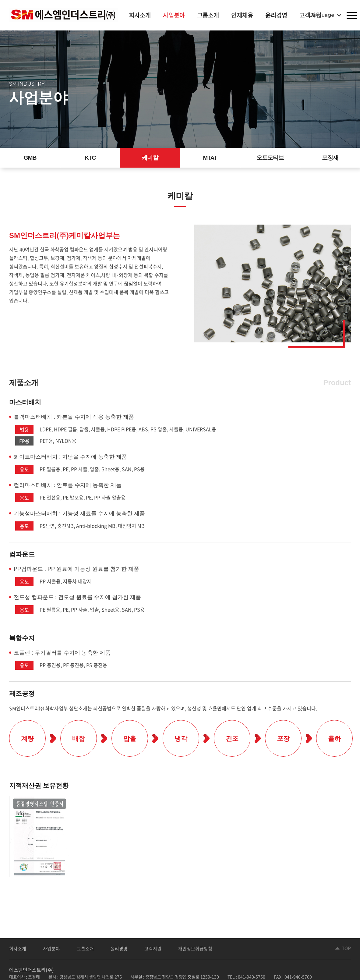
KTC (90, 158)
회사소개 (140, 15)
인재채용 (242, 15)
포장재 (330, 158)
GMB (30, 158)
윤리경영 (276, 15)
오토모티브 (270, 158)
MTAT (210, 158)
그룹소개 (208, 15)
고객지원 (153, 950)
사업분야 (174, 15)
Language (322, 15)
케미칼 (150, 158)
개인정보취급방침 (195, 950)
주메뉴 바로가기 (0, 0)
